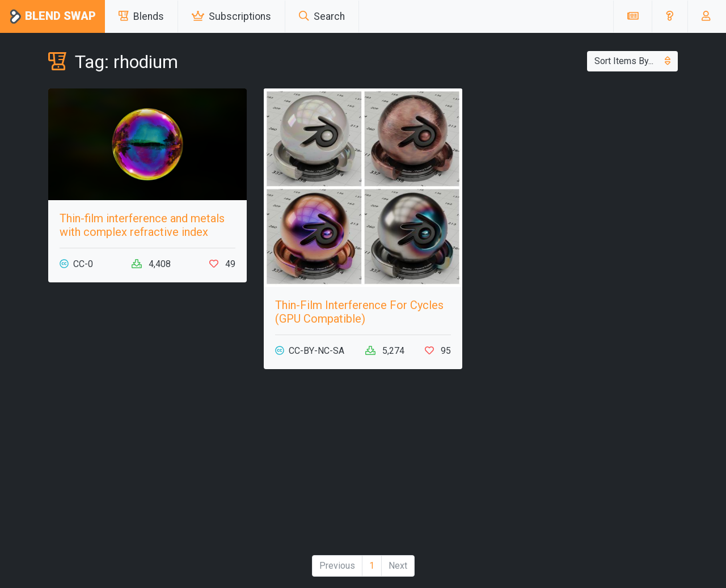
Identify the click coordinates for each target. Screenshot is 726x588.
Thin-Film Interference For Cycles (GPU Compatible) (359, 312)
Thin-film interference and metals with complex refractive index (142, 225)
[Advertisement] (147, 467)
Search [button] (322, 16)
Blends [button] (141, 16)
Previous (337, 566)
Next (398, 566)
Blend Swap (52, 17)
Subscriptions (231, 16)
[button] (670, 16)
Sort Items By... (632, 61)
